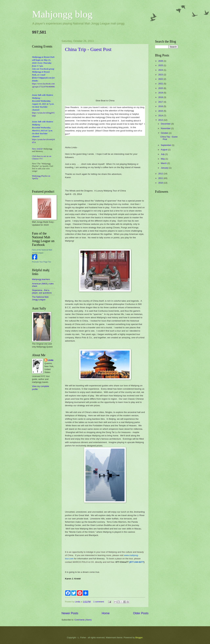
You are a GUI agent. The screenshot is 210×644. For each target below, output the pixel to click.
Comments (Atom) (83, 620)
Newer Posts (70, 613)
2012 (161, 174)
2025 (161, 65)
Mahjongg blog (62, 14)
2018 (161, 97)
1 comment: (99, 602)
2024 (161, 70)
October (165, 133)
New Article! (37, 149)
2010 (161, 183)
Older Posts (141, 613)
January (165, 168)
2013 (161, 120)
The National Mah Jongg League (40, 298)
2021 (161, 84)
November (166, 128)
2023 (161, 75)
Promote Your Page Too (42, 262)
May (163, 159)
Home (106, 613)
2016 (161, 106)
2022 (161, 79)
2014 (161, 116)
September (166, 145)
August (164, 150)
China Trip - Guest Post (88, 49)
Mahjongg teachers (41, 279)
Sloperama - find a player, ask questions (42, 291)
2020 (161, 88)
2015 (161, 111)
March (164, 163)
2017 (161, 102)
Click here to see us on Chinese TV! (42, 157)
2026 (161, 61)
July (163, 154)
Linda (51, 360)
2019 (161, 93)
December (166, 124)
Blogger (139, 638)
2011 (161, 178)
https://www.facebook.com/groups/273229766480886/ (43, 87)
